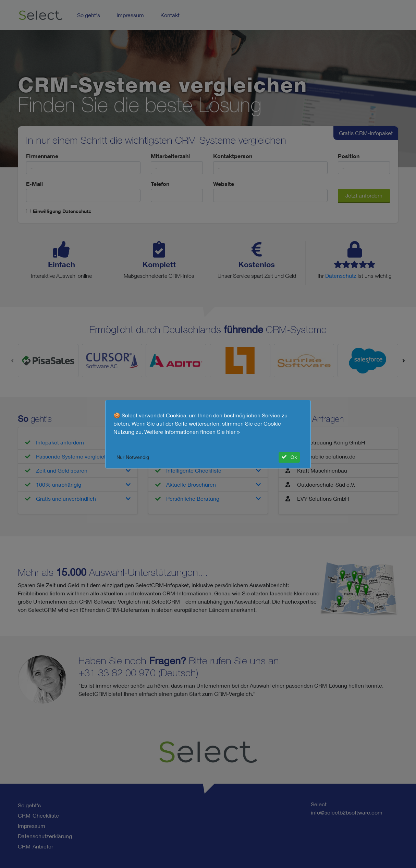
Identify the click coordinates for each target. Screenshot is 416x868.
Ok (289, 457)
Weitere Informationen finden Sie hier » (192, 432)
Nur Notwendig (133, 457)
